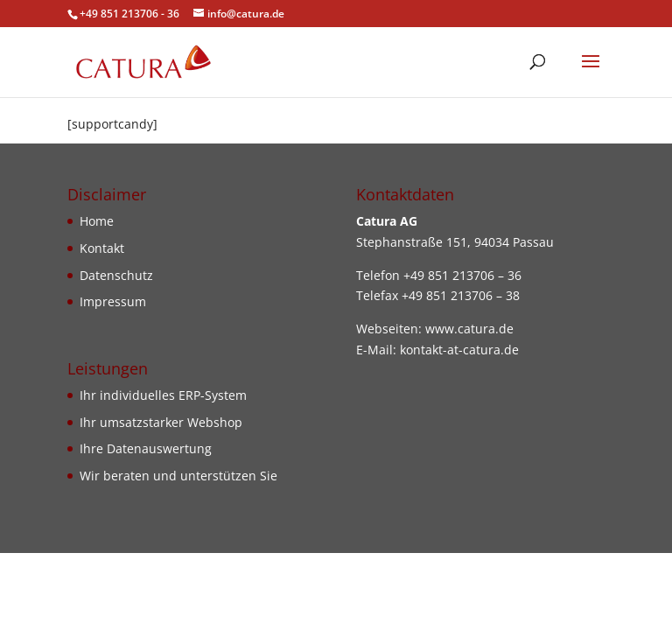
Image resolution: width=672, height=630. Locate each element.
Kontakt (102, 248)
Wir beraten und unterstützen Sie (178, 476)
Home (97, 221)
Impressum (113, 301)
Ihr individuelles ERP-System (163, 395)
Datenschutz (116, 275)
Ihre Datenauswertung (146, 448)
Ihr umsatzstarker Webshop (161, 422)
